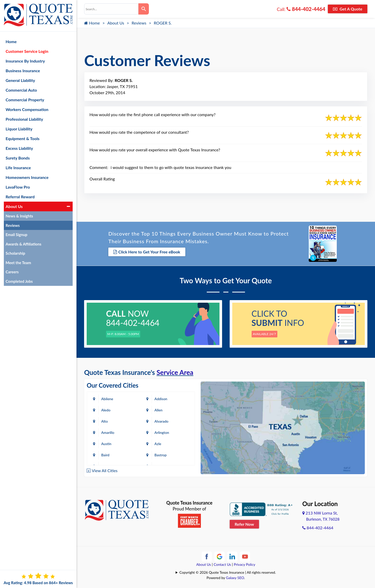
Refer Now (244, 524)
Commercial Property (25, 100)
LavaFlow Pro (18, 187)
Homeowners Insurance (27, 177)
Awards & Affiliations (23, 244)
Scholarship (15, 253)
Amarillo (108, 432)
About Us (116, 23)
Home (92, 23)
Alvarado (161, 421)
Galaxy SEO (235, 578)
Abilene (107, 399)
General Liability (20, 80)
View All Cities (105, 470)
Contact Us (222, 564)
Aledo (106, 410)
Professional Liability (24, 119)
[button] (68, 206)
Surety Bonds (18, 158)
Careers (12, 272)
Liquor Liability (19, 129)
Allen (158, 410)
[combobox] (111, 9)
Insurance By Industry (25, 61)
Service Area (175, 372)
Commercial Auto (21, 90)
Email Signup (16, 235)
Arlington (162, 432)
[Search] (144, 9)
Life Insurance (18, 168)
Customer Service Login (27, 51)
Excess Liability (19, 148)
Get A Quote (348, 9)
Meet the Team (18, 263)
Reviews (139, 23)
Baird (105, 455)
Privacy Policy (244, 564)
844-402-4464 (306, 9)
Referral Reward (20, 197)
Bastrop (161, 455)
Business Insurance (23, 71)
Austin (106, 444)
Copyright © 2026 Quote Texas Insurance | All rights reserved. (228, 572)
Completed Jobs (19, 281)
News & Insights (19, 216)
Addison (161, 399)
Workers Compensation (27, 109)
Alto (105, 421)
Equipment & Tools (23, 138)
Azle (158, 444)
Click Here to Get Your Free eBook (147, 252)
